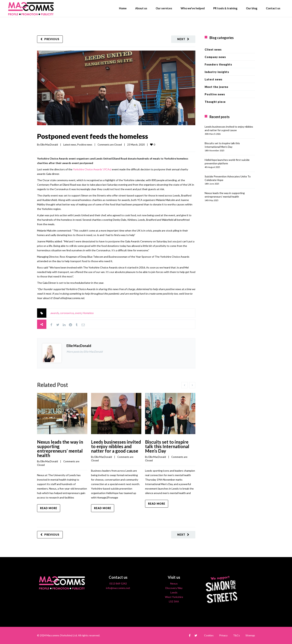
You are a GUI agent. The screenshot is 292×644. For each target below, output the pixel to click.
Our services (164, 8)
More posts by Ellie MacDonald (85, 352)
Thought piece (215, 102)
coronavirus (67, 313)
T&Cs (237, 635)
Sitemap (250, 635)
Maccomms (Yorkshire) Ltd (62, 635)
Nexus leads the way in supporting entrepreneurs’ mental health (60, 449)
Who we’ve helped (193, 8)
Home (123, 8)
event (78, 313)
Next (181, 39)
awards (54, 313)
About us (141, 8)
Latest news (70, 145)
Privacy (223, 635)
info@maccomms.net (118, 588)
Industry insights (217, 72)
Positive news (85, 145)
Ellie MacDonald (49, 145)
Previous (52, 39)
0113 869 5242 (118, 583)
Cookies (209, 635)
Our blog (252, 8)
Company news (215, 57)
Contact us (273, 8)
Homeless (88, 313)
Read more (49, 508)
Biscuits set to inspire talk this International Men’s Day (167, 446)
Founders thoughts (218, 64)
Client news (213, 50)
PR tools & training (225, 8)
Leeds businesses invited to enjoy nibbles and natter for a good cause (116, 446)
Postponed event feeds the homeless (93, 136)
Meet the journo (216, 87)
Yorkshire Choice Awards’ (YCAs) (92, 169)
